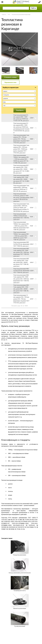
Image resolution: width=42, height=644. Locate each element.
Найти (33, 8)
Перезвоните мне (10, 82)
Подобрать (20, 110)
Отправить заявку (10, 77)
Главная (4, 14)
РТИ (9, 14)
